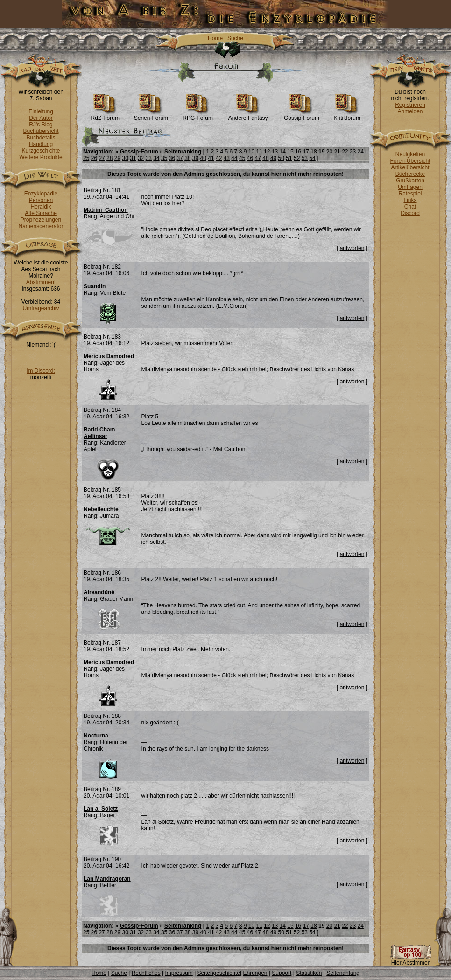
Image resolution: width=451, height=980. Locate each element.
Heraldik (41, 207)
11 (259, 152)
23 (353, 152)
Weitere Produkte (41, 157)
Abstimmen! (41, 282)
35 (164, 158)
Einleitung (41, 111)
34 (156, 158)
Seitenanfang (343, 973)
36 (172, 158)
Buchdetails (41, 138)
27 (102, 158)
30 (125, 158)
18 (314, 152)
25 (86, 158)
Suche (235, 38)
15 (290, 152)
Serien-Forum (151, 115)
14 (283, 152)
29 (117, 158)
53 (305, 158)
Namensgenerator (41, 226)
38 (187, 158)
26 (94, 158)
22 (345, 152)
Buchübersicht (41, 131)
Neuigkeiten (410, 154)
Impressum (179, 973)
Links (410, 200)
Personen (41, 200)
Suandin (95, 286)
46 (250, 158)
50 (281, 158)
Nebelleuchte (101, 509)
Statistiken (309, 973)
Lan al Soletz (101, 809)
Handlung (41, 144)
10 (251, 152)
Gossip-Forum (302, 115)
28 (109, 158)
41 (211, 158)
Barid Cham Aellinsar (99, 433)
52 (297, 158)
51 (289, 158)
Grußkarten (410, 181)
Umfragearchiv (41, 308)
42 (219, 158)
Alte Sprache (41, 213)
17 (306, 152)
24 (361, 152)
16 (298, 152)
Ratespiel (410, 194)
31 (133, 158)
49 (273, 158)
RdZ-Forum (105, 115)
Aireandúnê (99, 592)
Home (215, 38)
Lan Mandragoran (107, 879)
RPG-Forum (198, 115)
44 (234, 158)
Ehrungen (255, 973)
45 (242, 158)
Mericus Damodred (109, 356)
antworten (352, 248)
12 (267, 152)
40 (203, 158)
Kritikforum (347, 115)
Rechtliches (146, 973)
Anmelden (410, 111)
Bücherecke (410, 174)
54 (312, 158)
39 (195, 158)
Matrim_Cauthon (106, 210)
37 (180, 158)
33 (149, 158)
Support (282, 973)
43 (227, 158)
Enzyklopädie (41, 194)
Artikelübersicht (410, 167)
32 (141, 158)
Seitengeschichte (219, 973)
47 (257, 158)
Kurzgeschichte (41, 151)
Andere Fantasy (248, 115)
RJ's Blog (41, 125)
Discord (410, 213)
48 (265, 158)
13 (275, 152)
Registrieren (410, 105)
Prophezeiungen (41, 220)
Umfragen (410, 187)
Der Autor (41, 118)
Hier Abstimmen (411, 960)
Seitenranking (183, 152)
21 (337, 152)
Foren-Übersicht (410, 161)
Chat (410, 207)
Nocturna (96, 736)
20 (329, 152)
